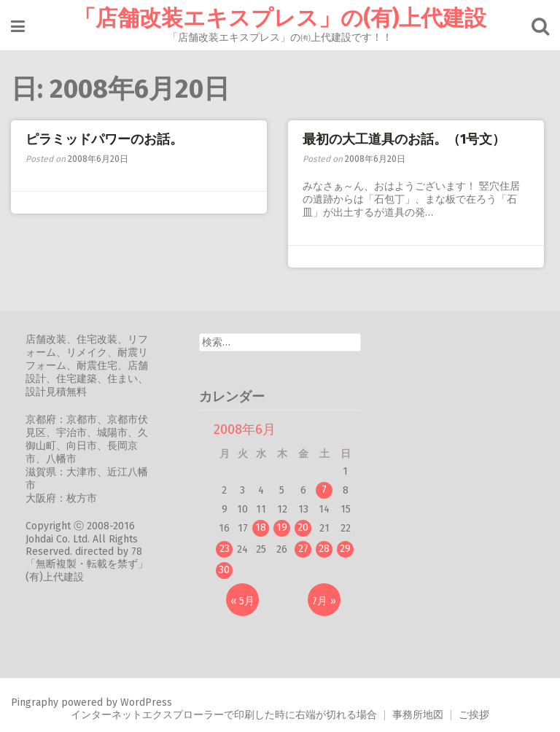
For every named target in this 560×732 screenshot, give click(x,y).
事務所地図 (418, 715)
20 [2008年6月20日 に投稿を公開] (303, 527)
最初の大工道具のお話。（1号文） (404, 139)
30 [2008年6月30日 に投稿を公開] (224, 570)
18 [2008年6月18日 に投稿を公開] (261, 527)
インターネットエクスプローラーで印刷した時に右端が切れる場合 (224, 715)
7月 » (324, 601)
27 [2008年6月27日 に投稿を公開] (303, 549)
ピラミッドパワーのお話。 (104, 139)
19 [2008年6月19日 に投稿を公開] (282, 527)
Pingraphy (35, 702)
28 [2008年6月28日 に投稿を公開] (324, 549)
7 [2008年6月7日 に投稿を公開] (324, 490)
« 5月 (242, 601)
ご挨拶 (474, 715)
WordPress (146, 702)
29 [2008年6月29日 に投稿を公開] (345, 549)
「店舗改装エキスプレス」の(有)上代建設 (280, 18)
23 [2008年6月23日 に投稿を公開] (225, 549)
